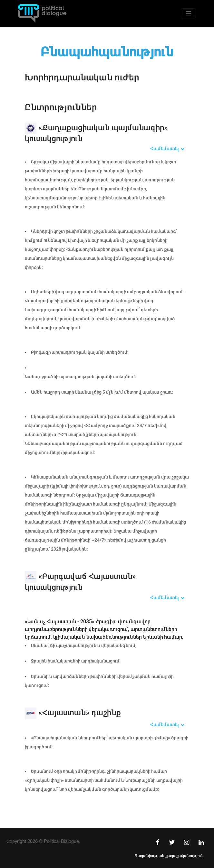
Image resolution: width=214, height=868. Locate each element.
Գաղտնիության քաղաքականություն (169, 856)
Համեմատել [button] (167, 149)
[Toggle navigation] (188, 13)
